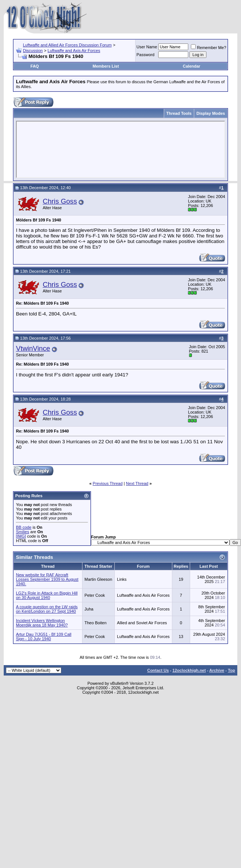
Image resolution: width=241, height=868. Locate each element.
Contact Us (158, 670)
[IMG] (21, 536)
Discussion (33, 51)
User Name (147, 47)
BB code (24, 527)
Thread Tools (179, 113)
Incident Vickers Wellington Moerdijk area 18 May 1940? (42, 623)
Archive (217, 670)
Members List (106, 66)
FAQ (35, 66)
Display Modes (211, 113)
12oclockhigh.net (189, 670)
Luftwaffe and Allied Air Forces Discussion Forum (67, 45)
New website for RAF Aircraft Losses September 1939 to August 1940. (47, 579)
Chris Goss (60, 201)
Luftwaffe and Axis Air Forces (74, 51)
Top (232, 670)
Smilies (22, 532)
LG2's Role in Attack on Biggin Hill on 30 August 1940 (47, 595)
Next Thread (137, 483)
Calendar (191, 66)
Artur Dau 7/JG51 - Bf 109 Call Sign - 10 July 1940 (44, 637)
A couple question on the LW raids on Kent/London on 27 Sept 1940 (47, 609)
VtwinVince (33, 348)
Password (146, 55)
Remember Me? (209, 48)
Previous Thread (108, 483)
